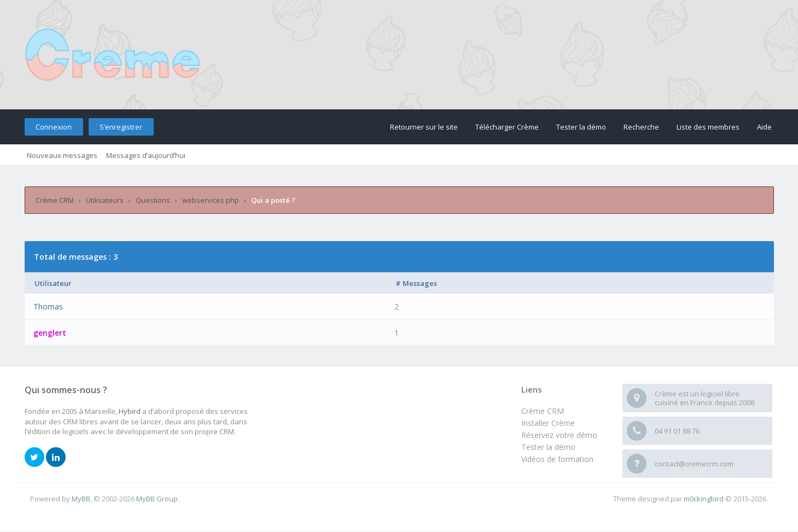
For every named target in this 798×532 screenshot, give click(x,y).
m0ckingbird (704, 499)
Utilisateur (53, 283)
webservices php (211, 200)
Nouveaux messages (62, 155)
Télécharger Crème (507, 127)
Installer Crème (548, 423)
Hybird (130, 411)
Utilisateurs (105, 200)
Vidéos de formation (557, 459)
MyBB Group (157, 499)
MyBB (81, 499)
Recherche (641, 127)
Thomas (48, 306)
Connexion (54, 127)
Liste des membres (708, 127)
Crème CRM (55, 200)
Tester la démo (581, 127)
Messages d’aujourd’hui (146, 155)
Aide (764, 127)
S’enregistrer (121, 127)
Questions (153, 200)
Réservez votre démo (559, 435)
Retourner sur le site (424, 127)
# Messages (416, 283)
